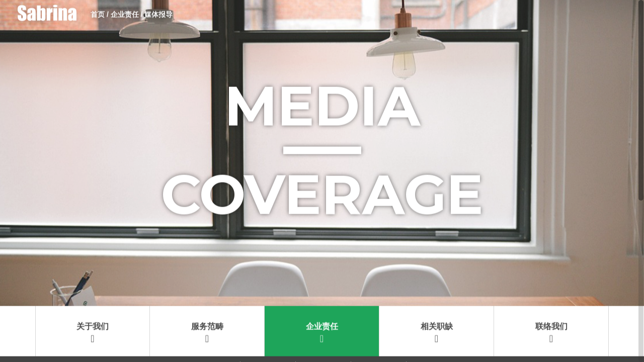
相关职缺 (437, 283)
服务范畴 (207, 283)
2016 (378, 323)
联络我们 (551, 283)
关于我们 (93, 283)
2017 (322, 323)
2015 (433, 323)
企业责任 (322, 283)
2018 (267, 323)
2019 (212, 323)
